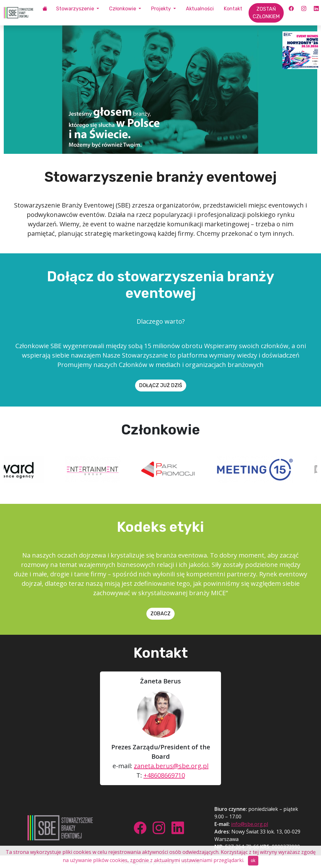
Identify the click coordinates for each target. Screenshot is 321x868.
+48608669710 (164, 775)
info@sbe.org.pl (250, 824)
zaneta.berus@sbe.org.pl (171, 766)
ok (253, 861)
